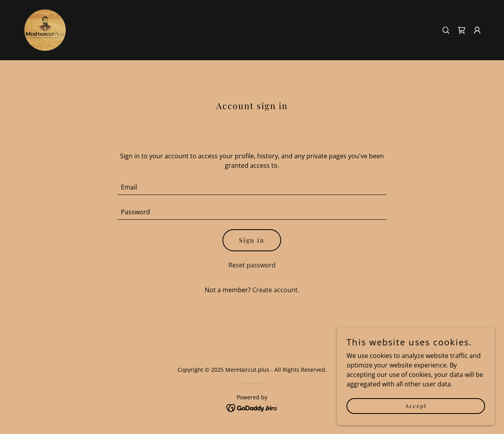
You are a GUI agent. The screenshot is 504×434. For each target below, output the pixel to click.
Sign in (252, 240)
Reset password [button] (252, 265)
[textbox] (252, 187)
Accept (416, 406)
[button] (477, 30)
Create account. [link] (276, 290)
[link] (44, 30)
